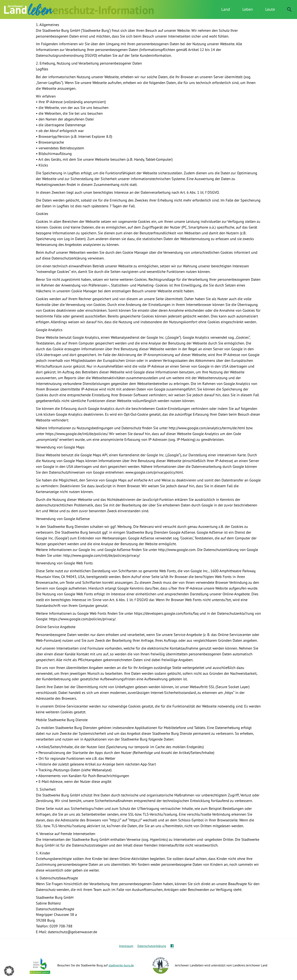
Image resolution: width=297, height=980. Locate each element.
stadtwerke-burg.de (121, 965)
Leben (248, 9)
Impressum (126, 946)
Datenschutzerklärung (152, 946)
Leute (270, 9)
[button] (9, 971)
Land (226, 9)
